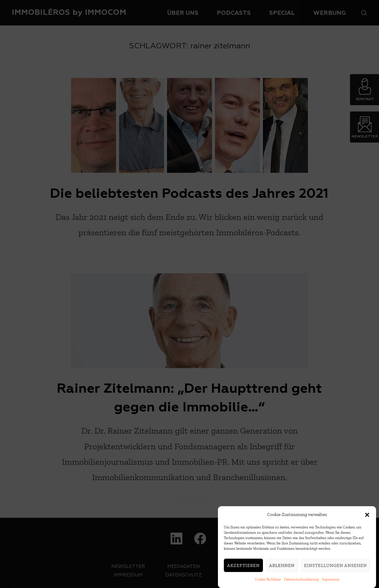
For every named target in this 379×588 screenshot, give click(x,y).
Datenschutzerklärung (301, 580)
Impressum (331, 580)
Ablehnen (282, 566)
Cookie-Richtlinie (268, 580)
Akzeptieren (243, 566)
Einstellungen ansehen (335, 566)
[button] (367, 515)
